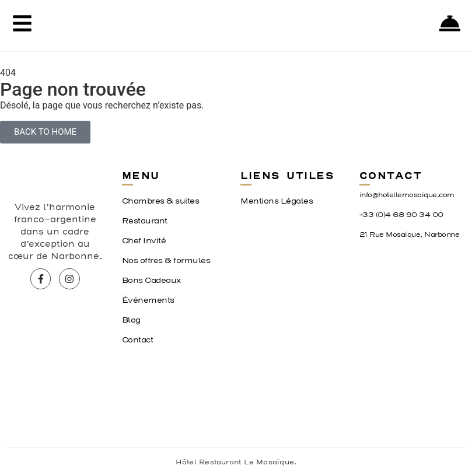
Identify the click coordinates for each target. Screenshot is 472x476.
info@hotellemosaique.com (407, 195)
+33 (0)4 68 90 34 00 (401, 215)
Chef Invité (144, 241)
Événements (148, 300)
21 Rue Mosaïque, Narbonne (410, 235)
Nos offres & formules (166, 261)
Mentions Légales (277, 201)
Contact (138, 340)
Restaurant (145, 221)
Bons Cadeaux (151, 281)
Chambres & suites (161, 201)
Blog (131, 320)
